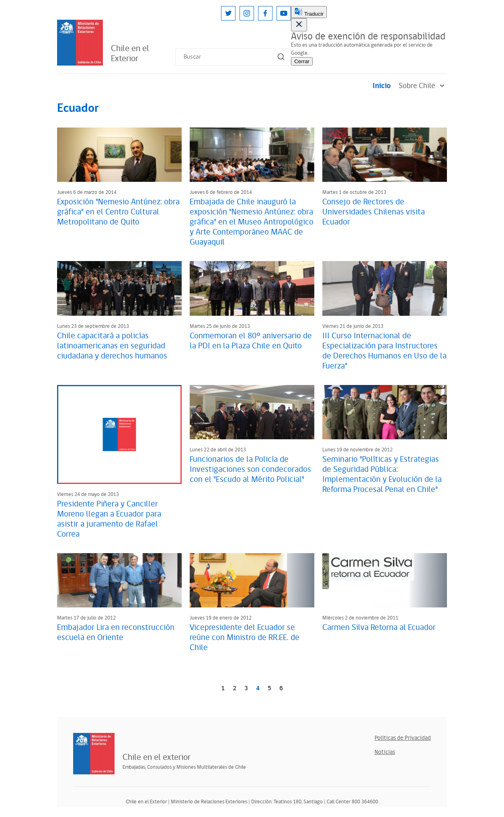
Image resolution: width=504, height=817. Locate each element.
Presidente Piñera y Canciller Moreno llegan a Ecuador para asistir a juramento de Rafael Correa (109, 519)
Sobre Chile (423, 86)
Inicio (382, 86)
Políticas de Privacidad (403, 738)
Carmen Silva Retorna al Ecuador (379, 628)
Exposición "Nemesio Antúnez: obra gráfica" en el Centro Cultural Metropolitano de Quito (118, 212)
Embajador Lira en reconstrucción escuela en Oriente (116, 633)
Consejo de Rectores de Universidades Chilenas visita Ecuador (374, 212)
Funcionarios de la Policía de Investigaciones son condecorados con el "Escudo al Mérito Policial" (250, 469)
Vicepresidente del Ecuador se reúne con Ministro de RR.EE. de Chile (245, 638)
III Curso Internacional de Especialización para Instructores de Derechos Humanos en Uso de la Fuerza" (384, 351)
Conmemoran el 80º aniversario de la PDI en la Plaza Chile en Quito (251, 341)
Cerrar (302, 61)
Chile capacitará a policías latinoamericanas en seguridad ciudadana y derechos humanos (112, 346)
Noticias (385, 752)
